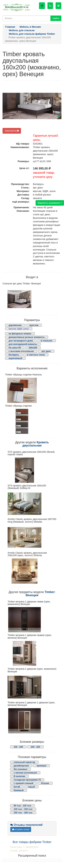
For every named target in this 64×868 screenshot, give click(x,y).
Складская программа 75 (27, 780)
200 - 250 (35, 747)
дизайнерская (21, 766)
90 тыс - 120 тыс (22, 806)
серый (31, 787)
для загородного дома (21, 341)
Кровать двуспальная (36, 444)
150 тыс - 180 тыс (23, 813)
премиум (41, 766)
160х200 (33, 348)
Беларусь (14, 355)
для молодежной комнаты (23, 344)
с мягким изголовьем (25, 773)
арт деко (46, 351)
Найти (56, 18)
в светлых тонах (36, 355)
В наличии (19, 776)
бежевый (19, 790)
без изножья (20, 769)
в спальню (47, 341)
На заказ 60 (15, 348)
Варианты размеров (50, 203)
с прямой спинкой (23, 783)
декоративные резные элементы (27, 337)
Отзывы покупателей (26, 825)
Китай (17, 787)
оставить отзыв (21, 829)
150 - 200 (18, 747)
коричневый (15, 358)
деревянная (15, 325)
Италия (45, 783)
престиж (34, 325)
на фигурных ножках (20, 334)
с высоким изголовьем (21, 351)
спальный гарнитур (24, 762)
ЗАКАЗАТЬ (12, 131)
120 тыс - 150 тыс (23, 809)
